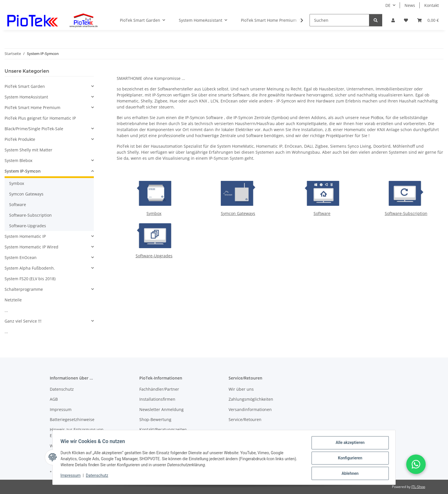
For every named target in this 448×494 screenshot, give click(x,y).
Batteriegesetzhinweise (72, 419)
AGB (54, 399)
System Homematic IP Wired (31, 247)
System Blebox (18, 160)
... (6, 310)
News (410, 5)
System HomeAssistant (26, 97)
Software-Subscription (406, 213)
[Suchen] (339, 20)
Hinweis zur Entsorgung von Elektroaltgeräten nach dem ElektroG (85, 432)
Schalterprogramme (24, 289)
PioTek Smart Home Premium (32, 107)
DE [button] (388, 5)
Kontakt (432, 5)
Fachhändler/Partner (159, 389)
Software (322, 213)
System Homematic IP (25, 236)
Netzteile (13, 300)
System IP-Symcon (23, 171)
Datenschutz (98, 476)
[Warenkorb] (428, 20)
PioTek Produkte (20, 139)
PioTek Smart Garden (25, 86)
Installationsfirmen (157, 399)
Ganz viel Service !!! (23, 321)
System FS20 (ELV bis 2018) (30, 279)
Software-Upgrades (154, 256)
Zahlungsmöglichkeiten (251, 399)
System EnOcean (21, 257)
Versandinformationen (250, 409)
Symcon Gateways (238, 213)
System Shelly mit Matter (28, 150)
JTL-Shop (418, 487)
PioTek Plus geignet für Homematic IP (40, 118)
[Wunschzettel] (406, 20)
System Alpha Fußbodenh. (30, 268)
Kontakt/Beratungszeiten (163, 429)
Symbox (154, 213)
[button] (393, 20)
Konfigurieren (349, 459)
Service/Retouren (245, 419)
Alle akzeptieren (349, 444)
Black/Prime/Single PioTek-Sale (34, 129)
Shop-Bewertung (155, 419)
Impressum (72, 476)
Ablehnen (349, 474)
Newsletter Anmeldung (161, 409)
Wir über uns (241, 389)
